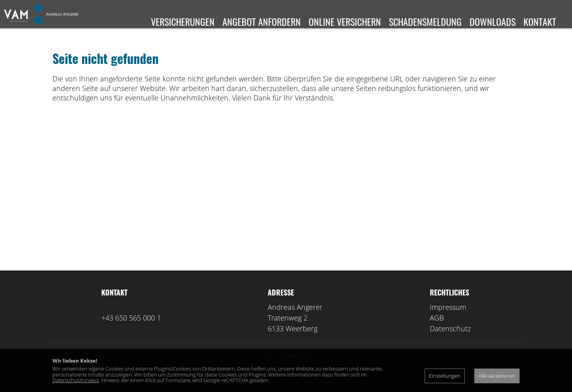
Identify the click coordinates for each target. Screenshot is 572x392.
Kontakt (540, 21)
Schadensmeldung (425, 21)
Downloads (493, 21)
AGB (437, 329)
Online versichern (345, 21)
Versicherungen (183, 21)
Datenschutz (450, 340)
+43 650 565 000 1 (131, 329)
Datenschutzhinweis (76, 380)
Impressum (448, 319)
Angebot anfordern (262, 21)
